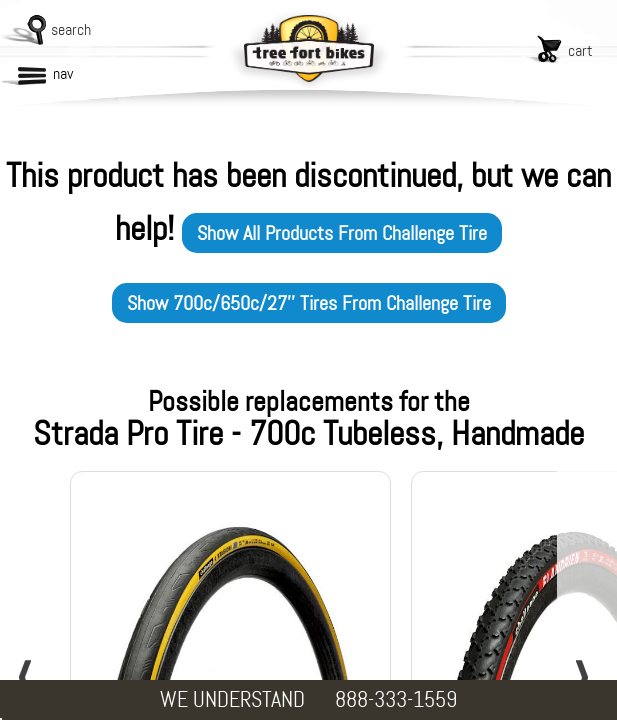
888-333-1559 (396, 699)
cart (580, 50)
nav (63, 73)
